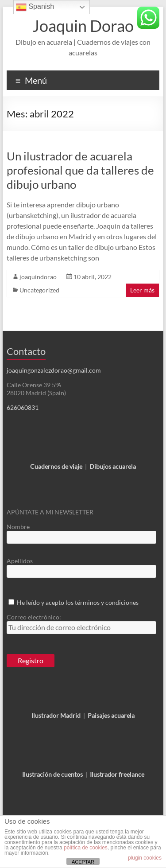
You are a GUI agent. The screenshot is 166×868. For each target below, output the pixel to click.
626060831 (23, 407)
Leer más (142, 290)
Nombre (18, 527)
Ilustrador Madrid (56, 715)
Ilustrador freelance (117, 774)
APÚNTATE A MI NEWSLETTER (50, 512)
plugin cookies (145, 858)
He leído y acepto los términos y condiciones (78, 602)
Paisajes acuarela (111, 715)
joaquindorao (38, 277)
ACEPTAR (83, 862)
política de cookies (86, 848)
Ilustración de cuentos (52, 774)
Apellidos (20, 561)
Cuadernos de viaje (56, 466)
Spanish (35, 7)
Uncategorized (39, 290)
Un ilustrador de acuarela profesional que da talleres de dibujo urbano (80, 170)
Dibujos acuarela (113, 466)
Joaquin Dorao (83, 26)
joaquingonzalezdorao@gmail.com (54, 370)
